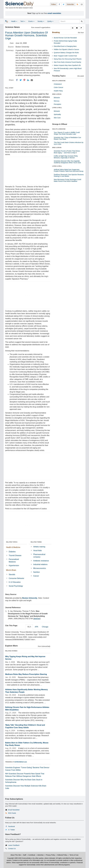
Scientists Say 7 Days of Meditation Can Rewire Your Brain (67, 138)
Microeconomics (40, 568)
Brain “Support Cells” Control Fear (65, 56)
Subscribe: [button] (70, 4)
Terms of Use (74, 855)
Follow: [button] (54, 4)
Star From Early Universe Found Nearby (67, 62)
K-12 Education (15, 582)
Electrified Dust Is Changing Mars (65, 46)
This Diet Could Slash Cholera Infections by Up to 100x (69, 143)
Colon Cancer (59, 87)
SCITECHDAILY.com (21, 762)
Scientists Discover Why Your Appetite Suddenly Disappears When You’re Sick (67, 162)
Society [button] (41, 21)
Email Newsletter (14, 810)
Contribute (32, 855)
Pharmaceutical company (39, 556)
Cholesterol (58, 84)
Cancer (36, 576)
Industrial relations (40, 564)
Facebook (11, 826)
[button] (73, 28)
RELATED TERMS (36, 542)
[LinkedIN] (28, 80)
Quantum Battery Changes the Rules (66, 53)
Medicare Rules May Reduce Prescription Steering (26, 674)
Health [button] (14, 21)
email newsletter (54, 13)
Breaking (56, 32)
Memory (57, 101)
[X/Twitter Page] (64, 4)
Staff (25, 855)
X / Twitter (11, 830)
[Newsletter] (82, 4)
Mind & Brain (11, 570)
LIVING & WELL (57, 108)
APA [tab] (36, 627)
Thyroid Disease (15, 555)
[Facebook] (17, 80)
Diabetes (12, 552)
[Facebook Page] (59, 4)
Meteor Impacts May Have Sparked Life (67, 65)
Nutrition (37, 572)
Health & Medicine (13, 547)
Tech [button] (23, 21)
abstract (37, 619)
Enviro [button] (31, 21)
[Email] (32, 80)
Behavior (57, 98)
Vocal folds (38, 551)
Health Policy (58, 91)
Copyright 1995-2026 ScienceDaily (19, 858)
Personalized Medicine (14, 561)
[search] (82, 21)
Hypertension (14, 566)
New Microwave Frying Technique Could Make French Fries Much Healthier (67, 180)
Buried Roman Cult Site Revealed (65, 38)
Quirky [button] (50, 21)
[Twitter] (21, 80)
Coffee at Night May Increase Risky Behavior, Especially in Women (66, 157)
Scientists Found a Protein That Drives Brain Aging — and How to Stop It (67, 152)
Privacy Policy (51, 855)
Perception (57, 104)
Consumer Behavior (16, 578)
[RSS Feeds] (77, 4)
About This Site (16, 855)
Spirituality (57, 114)
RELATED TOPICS (12, 542)
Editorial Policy (62, 855)
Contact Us (12, 849)
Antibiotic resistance (41, 561)
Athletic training (39, 547)
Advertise (40, 855)
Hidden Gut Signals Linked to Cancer (66, 49)
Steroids (12, 574)
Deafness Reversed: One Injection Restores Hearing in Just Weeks (69, 175)
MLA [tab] (29, 627)
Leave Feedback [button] (14, 845)
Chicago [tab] (45, 627)
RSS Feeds (12, 813)
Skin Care (57, 118)
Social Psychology (16, 586)
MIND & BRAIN (57, 94)
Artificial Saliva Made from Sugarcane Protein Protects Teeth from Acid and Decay (69, 170)
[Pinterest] (24, 80)
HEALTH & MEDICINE (59, 81)
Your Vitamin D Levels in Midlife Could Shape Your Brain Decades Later (67, 133)
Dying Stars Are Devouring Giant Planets (68, 59)
